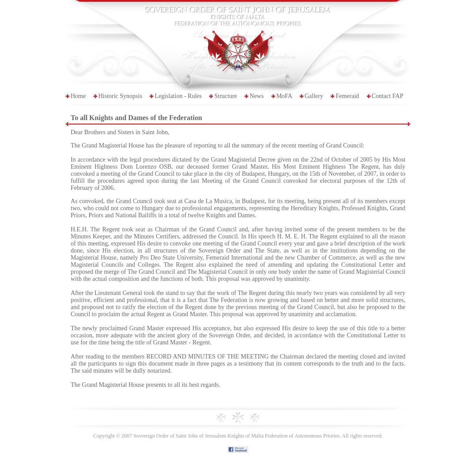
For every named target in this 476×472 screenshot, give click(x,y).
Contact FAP (388, 96)
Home (78, 96)
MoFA (284, 96)
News (257, 96)
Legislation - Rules (178, 96)
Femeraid (347, 96)
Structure (225, 96)
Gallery (314, 96)
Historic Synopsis (120, 96)
